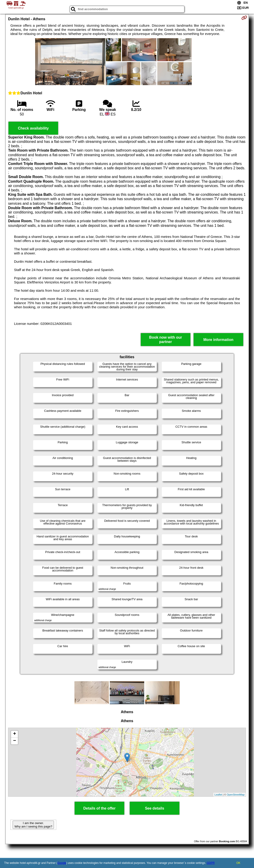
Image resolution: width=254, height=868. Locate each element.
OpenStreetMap (236, 795)
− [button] (15, 741)
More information (219, 340)
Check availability (33, 128)
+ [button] (15, 734)
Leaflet (218, 795)
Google (62, 863)
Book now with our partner (165, 340)
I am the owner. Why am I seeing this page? (33, 825)
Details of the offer (99, 808)
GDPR (211, 863)
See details (155, 808)
